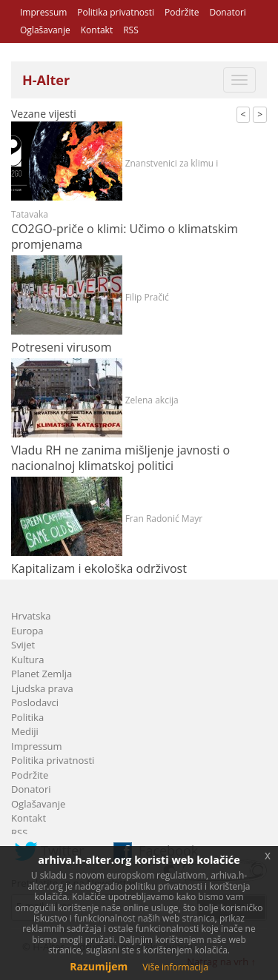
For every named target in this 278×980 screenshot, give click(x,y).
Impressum (43, 12)
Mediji (25, 731)
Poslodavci (35, 702)
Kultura (27, 660)
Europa (27, 631)
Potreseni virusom (62, 347)
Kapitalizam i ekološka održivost (99, 568)
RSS (131, 30)
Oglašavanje (45, 30)
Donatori (227, 12)
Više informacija (175, 967)
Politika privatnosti (116, 12)
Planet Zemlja (42, 674)
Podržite (182, 12)
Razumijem (99, 966)
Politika (27, 717)
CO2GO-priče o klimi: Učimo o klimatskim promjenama (125, 236)
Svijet (23, 645)
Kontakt (97, 30)
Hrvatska (31, 616)
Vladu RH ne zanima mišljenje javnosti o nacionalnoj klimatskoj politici (120, 458)
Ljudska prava (42, 688)
